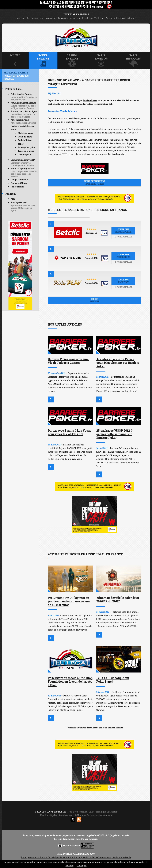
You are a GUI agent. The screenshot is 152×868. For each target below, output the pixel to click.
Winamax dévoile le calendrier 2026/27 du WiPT (118, 599)
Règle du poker (25, 137)
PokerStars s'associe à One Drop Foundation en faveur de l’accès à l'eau (70, 681)
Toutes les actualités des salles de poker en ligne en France (95, 728)
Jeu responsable (94, 815)
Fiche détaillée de (95, 183)
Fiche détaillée (123, 237)
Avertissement (66, 815)
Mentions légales (49, 815)
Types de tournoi (26, 151)
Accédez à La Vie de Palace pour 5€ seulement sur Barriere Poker (118, 363)
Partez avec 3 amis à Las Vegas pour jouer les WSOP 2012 (69, 432)
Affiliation (80, 815)
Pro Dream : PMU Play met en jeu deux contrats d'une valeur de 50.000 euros (69, 601)
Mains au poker (25, 133)
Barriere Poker (90, 100)
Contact (108, 815)
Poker (95, 300)
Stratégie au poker (27, 147)
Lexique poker (25, 155)
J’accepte (82, 866)
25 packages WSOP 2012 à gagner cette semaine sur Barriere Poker (114, 434)
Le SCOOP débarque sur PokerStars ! (113, 680)
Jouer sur (123, 231)
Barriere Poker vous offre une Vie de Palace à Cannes (68, 361)
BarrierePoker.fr (116, 154)
